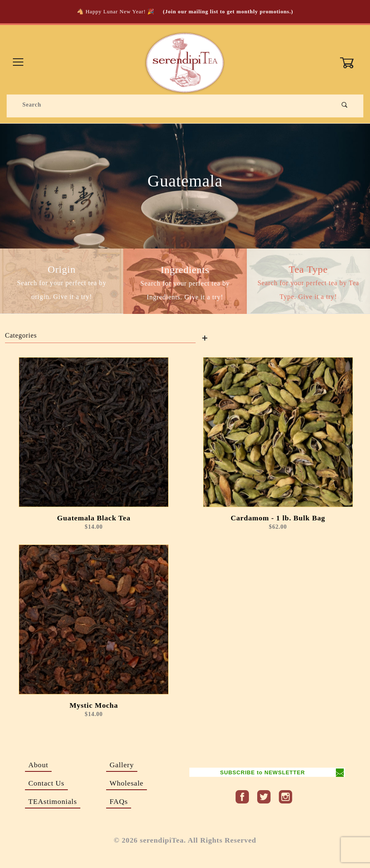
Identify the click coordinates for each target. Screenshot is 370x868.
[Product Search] (171, 105)
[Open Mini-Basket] (351, 63)
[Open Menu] (19, 63)
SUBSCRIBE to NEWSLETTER (263, 772)
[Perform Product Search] (345, 105)
